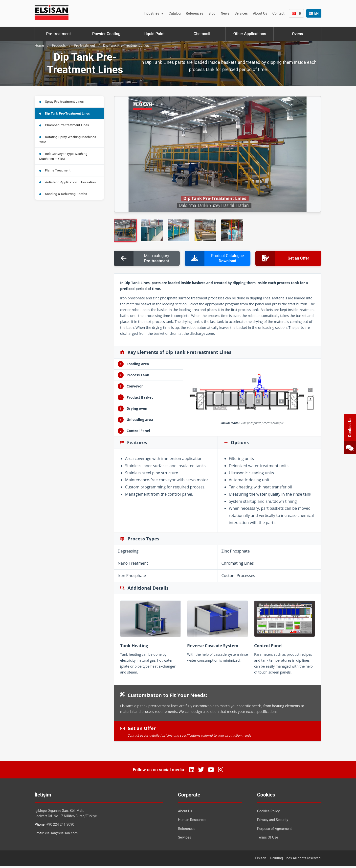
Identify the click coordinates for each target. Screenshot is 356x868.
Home (39, 46)
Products (59, 46)
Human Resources (192, 822)
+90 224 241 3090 (60, 827)
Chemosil (202, 34)
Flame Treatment (56, 174)
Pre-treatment (59, 34)
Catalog (175, 13)
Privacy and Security (273, 822)
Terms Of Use (268, 840)
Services (241, 13)
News (225, 13)
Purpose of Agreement (274, 831)
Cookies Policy (268, 813)
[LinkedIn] (192, 772)
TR (297, 13)
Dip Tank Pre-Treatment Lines (66, 114)
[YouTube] (211, 772)
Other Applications (250, 34)
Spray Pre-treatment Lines (62, 102)
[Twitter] (201, 772)
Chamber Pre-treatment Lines (65, 126)
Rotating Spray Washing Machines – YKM (69, 141)
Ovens (298, 34)
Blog (212, 13)
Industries (151, 13)
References (195, 13)
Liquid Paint (154, 34)
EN (314, 13)
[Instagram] (221, 772)
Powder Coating (106, 34)
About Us (260, 13)
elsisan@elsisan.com (61, 835)
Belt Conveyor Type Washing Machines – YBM (64, 159)
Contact (278, 13)
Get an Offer (218, 733)
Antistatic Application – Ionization (68, 186)
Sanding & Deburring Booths (64, 199)
